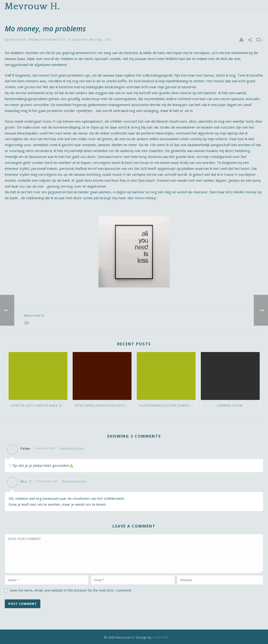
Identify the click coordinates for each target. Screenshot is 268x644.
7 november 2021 (53, 39)
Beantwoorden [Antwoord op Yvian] (72, 448)
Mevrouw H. (18, 39)
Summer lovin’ (230, 405)
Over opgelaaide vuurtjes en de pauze (103, 405)
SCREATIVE (161, 637)
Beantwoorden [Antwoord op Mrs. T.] (74, 481)
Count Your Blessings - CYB (91, 39)
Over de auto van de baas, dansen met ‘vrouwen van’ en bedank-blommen (39, 405)
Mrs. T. (26, 481)
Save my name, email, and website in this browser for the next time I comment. (71, 590)
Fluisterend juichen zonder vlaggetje (167, 405)
